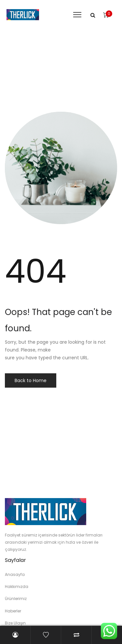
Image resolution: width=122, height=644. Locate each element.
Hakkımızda (17, 587)
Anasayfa (15, 574)
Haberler (13, 611)
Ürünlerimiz (16, 599)
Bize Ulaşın (15, 623)
